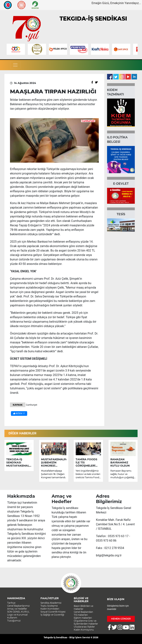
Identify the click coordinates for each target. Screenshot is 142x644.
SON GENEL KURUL (18, 612)
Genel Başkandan (83, 612)
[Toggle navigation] (15, 65)
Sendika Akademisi (51, 603)
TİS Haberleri (81, 615)
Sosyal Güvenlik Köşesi (53, 612)
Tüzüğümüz (14, 621)
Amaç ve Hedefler (17, 609)
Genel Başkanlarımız (18, 606)
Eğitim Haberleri (83, 618)
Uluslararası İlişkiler (84, 627)
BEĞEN (19, 413)
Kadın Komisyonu (84, 630)
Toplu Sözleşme (49, 606)
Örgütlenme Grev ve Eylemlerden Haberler (86, 622)
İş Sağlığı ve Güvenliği (52, 615)
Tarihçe (11, 603)
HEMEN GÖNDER (121, 619)
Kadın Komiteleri (50, 609)
